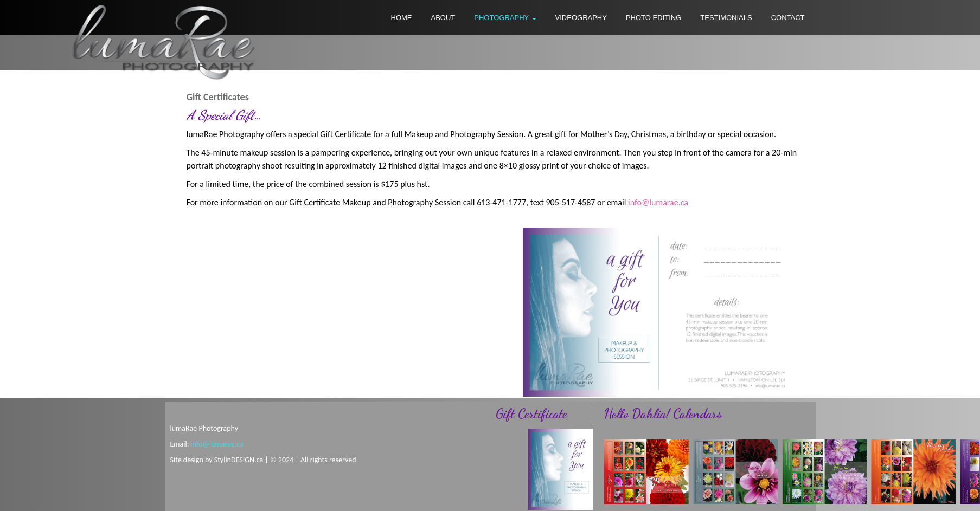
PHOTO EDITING (654, 18)
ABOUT (443, 18)
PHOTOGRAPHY (505, 18)
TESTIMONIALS (726, 18)
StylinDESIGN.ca (239, 460)
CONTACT (788, 18)
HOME (402, 18)
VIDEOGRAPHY (581, 18)
